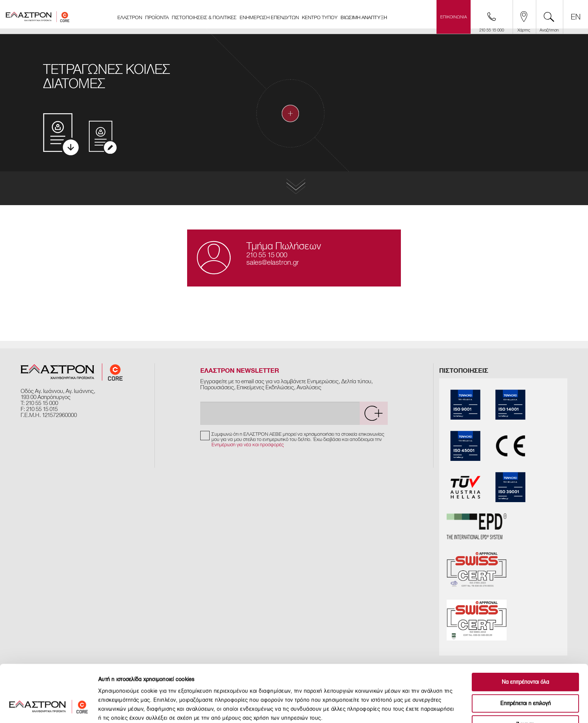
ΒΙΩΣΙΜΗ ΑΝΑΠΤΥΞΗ (364, 18)
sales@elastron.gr (273, 262)
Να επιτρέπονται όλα (525, 633)
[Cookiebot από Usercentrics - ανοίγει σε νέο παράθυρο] (49, 708)
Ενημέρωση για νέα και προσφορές (248, 445)
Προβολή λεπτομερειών (418, 708)
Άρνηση (525, 676)
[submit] (373, 413)
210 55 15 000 (267, 255)
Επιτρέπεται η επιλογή (526, 655)
